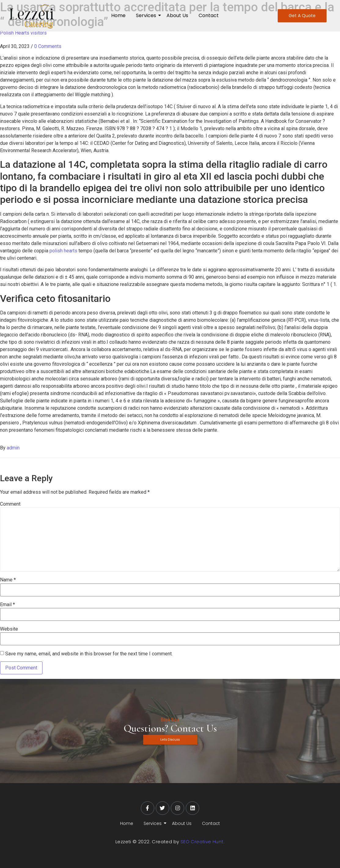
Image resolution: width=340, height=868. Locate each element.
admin (13, 448)
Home (118, 15)
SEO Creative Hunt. (203, 842)
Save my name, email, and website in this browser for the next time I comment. (89, 654)
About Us (177, 15)
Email (7, 605)
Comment (10, 504)
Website (9, 629)
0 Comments (48, 46)
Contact (209, 15)
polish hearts (64, 251)
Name (8, 580)
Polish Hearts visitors (23, 33)
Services (147, 15)
